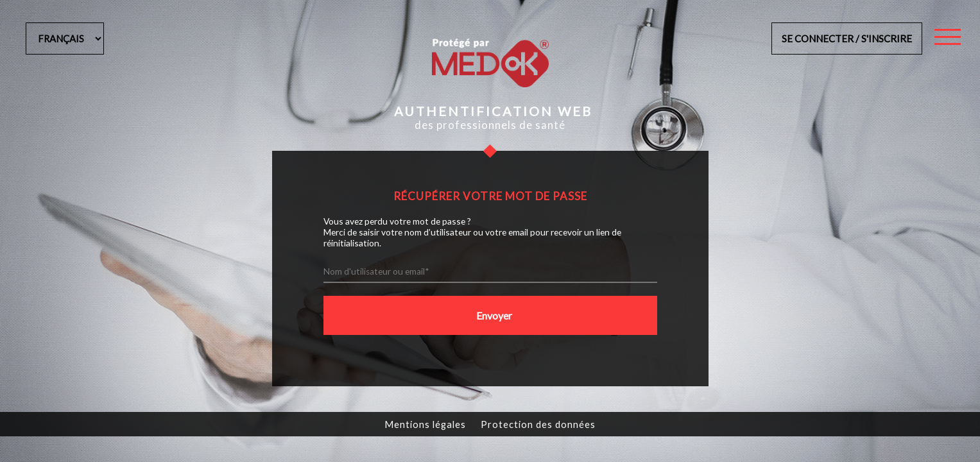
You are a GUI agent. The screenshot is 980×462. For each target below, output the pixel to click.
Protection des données (538, 424)
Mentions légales (425, 424)
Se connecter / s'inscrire (847, 38)
